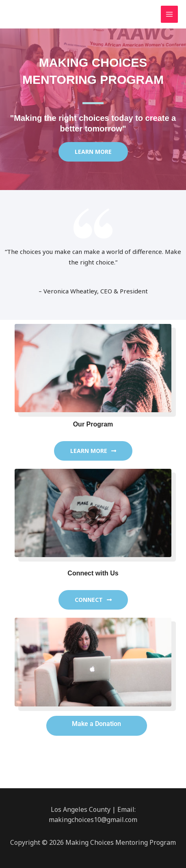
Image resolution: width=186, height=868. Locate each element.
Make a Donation (96, 724)
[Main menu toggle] (170, 14)
